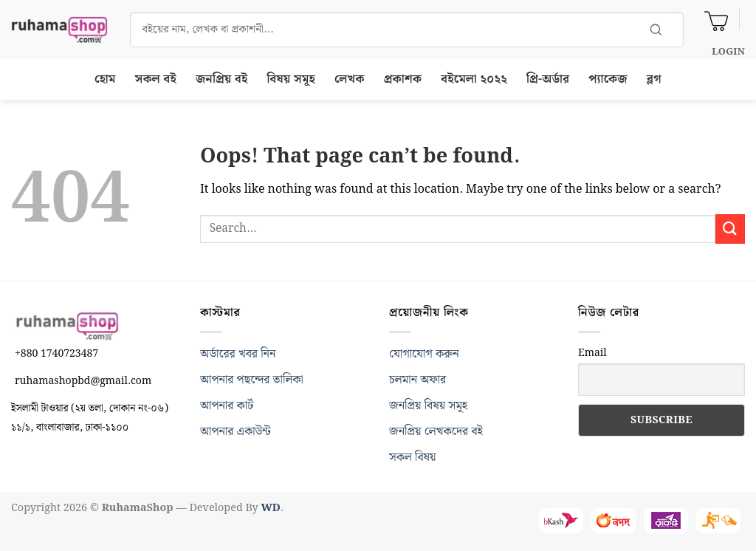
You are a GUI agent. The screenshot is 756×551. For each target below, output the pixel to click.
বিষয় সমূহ (292, 79)
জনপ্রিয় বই (221, 79)
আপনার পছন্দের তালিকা (252, 380)
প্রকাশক (403, 79)
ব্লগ (654, 79)
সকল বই (156, 79)
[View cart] (716, 19)
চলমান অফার (417, 380)
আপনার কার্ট (227, 406)
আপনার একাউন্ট (236, 432)
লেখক (350, 79)
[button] (728, 52)
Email (592, 353)
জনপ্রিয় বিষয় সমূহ (428, 406)
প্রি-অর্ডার (548, 79)
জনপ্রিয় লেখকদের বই (436, 432)
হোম (105, 79)
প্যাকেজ (608, 79)
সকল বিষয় (413, 458)
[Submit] (730, 229)
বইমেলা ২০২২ (474, 79)
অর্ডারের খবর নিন (238, 354)
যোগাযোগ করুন (424, 354)
